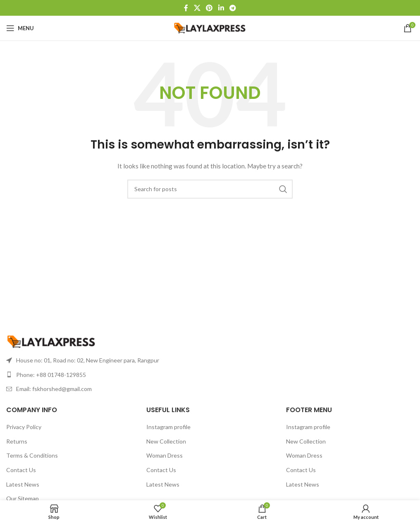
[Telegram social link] (233, 8)
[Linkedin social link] (221, 8)
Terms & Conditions (32, 455)
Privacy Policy (24, 427)
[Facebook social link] (186, 8)
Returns (17, 441)
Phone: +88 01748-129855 (51, 375)
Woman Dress (165, 455)
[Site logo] (210, 28)
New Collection (166, 441)
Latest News (23, 484)
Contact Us (21, 470)
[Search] (210, 189)
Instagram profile (168, 427)
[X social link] (197, 8)
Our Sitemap (23, 498)
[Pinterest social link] (209, 8)
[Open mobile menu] (20, 28)
